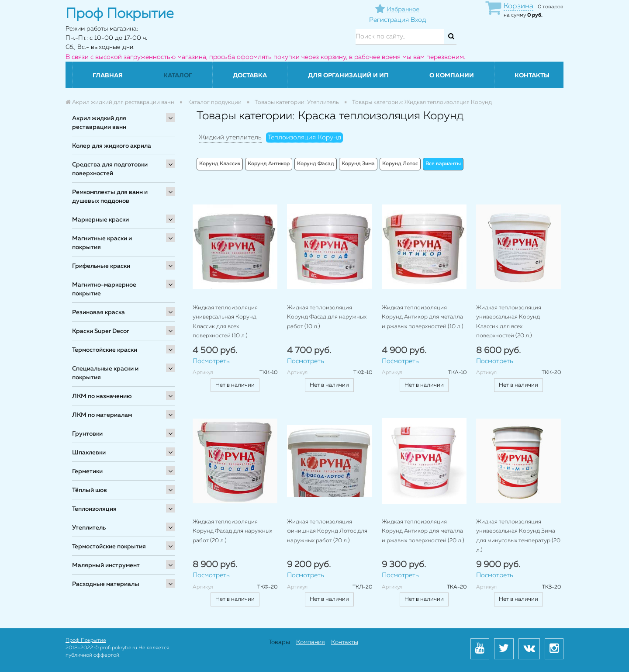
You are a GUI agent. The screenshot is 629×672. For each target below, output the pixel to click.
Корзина (518, 6)
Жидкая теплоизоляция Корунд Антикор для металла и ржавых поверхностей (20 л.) (423, 531)
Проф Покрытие (86, 641)
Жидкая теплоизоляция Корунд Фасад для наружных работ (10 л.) (327, 317)
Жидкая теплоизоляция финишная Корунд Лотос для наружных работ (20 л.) (327, 531)
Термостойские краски (105, 350)
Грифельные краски (101, 266)
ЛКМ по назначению (102, 396)
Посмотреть (211, 361)
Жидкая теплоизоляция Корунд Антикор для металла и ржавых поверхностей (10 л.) (423, 317)
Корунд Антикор (269, 164)
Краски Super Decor (100, 331)
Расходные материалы (106, 584)
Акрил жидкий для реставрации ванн (99, 123)
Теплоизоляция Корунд (304, 137)
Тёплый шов (90, 490)
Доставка (250, 76)
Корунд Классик (220, 164)
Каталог (178, 76)
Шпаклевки (89, 453)
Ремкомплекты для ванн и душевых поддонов (110, 197)
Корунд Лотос (400, 164)
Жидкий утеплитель (230, 137)
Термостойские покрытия (109, 547)
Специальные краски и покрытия (105, 373)
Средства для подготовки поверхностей (110, 169)
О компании (452, 76)
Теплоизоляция (94, 509)
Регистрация (389, 20)
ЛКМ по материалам (102, 415)
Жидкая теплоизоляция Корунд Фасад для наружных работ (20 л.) (232, 531)
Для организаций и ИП (348, 76)
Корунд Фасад (316, 164)
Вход (418, 20)
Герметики (87, 471)
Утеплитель (89, 528)
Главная (108, 76)
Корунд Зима (358, 164)
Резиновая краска (98, 312)
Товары (279, 642)
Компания (311, 642)
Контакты (532, 76)
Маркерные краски (100, 220)
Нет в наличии (235, 385)
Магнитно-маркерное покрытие (104, 289)
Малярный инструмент (106, 565)
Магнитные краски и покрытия (102, 243)
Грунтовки (87, 434)
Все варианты (443, 164)
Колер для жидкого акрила (112, 146)
